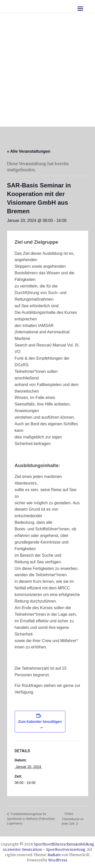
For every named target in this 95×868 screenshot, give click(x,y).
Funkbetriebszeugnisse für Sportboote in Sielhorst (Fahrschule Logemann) (31, 819)
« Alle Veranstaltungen (29, 151)
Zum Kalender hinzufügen (40, 722)
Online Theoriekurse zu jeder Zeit (73, 819)
